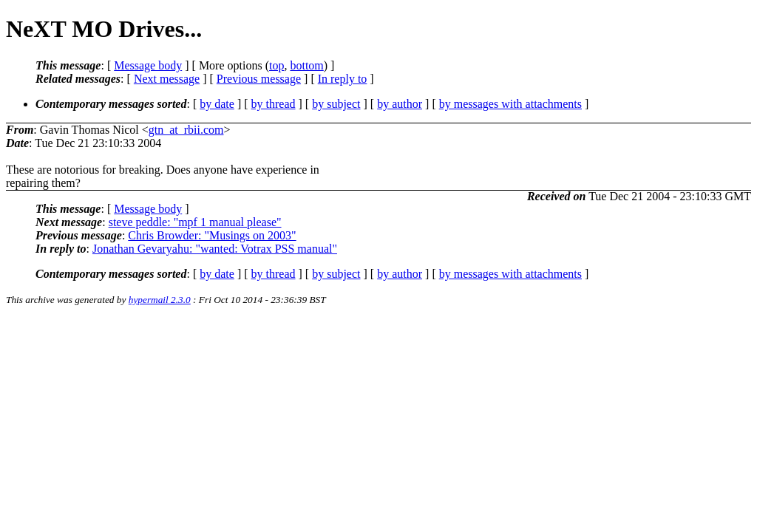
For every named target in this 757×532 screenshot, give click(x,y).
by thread (274, 104)
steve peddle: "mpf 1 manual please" (195, 222)
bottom (306, 65)
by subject (336, 104)
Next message (167, 79)
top (276, 65)
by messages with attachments (510, 104)
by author (400, 104)
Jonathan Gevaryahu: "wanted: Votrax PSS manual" (215, 249)
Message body (148, 65)
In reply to (343, 79)
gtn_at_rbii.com (186, 130)
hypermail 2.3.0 (160, 300)
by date (217, 104)
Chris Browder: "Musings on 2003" (212, 235)
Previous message (259, 79)
